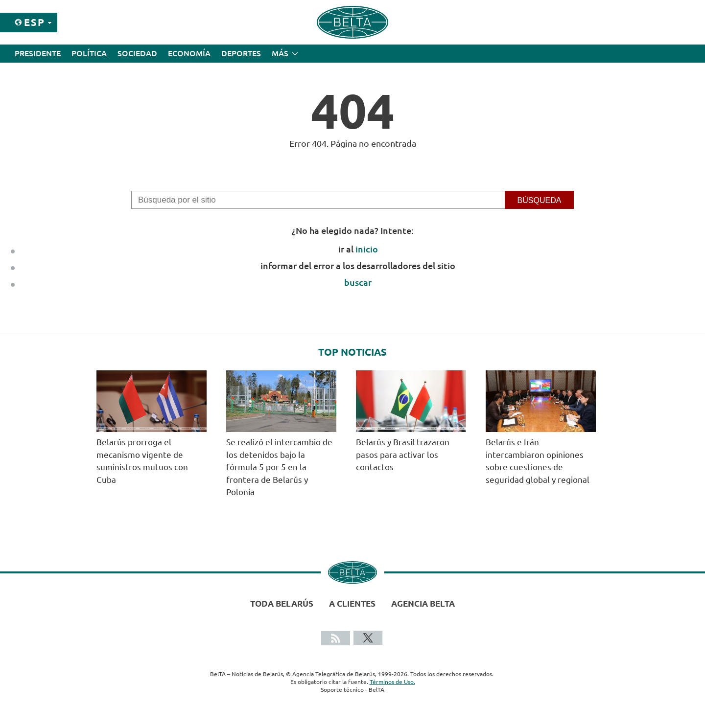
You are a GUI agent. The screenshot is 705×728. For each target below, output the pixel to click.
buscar (358, 282)
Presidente (38, 53)
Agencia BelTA (423, 603)
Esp (35, 22)
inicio (367, 249)
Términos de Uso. (392, 682)
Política (89, 53)
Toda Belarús (282, 603)
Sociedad (137, 53)
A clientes (352, 603)
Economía (189, 53)
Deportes (241, 53)
